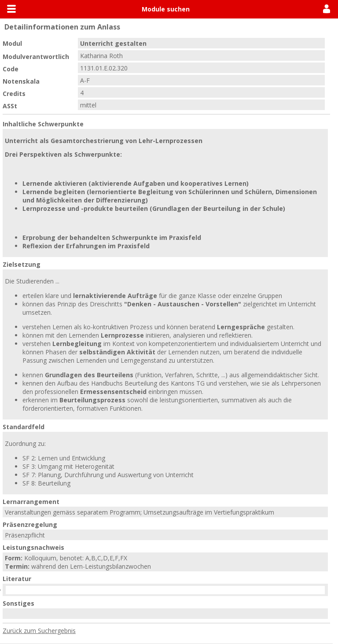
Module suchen (166, 9)
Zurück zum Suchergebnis (39, 631)
